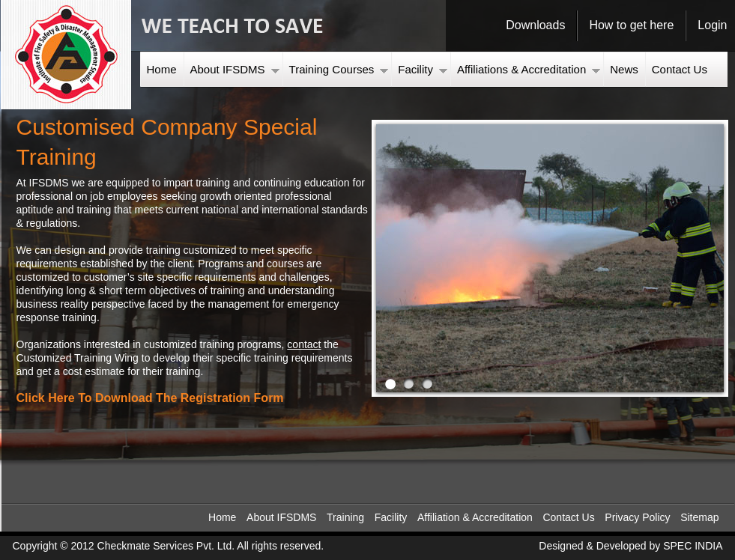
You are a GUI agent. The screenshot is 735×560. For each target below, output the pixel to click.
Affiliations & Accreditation (529, 69)
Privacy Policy (637, 517)
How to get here (631, 25)
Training (345, 517)
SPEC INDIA (693, 546)
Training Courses (339, 69)
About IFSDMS (235, 69)
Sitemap (699, 517)
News (624, 69)
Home (162, 69)
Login (712, 25)
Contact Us (680, 69)
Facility (423, 69)
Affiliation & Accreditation (475, 517)
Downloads (535, 25)
